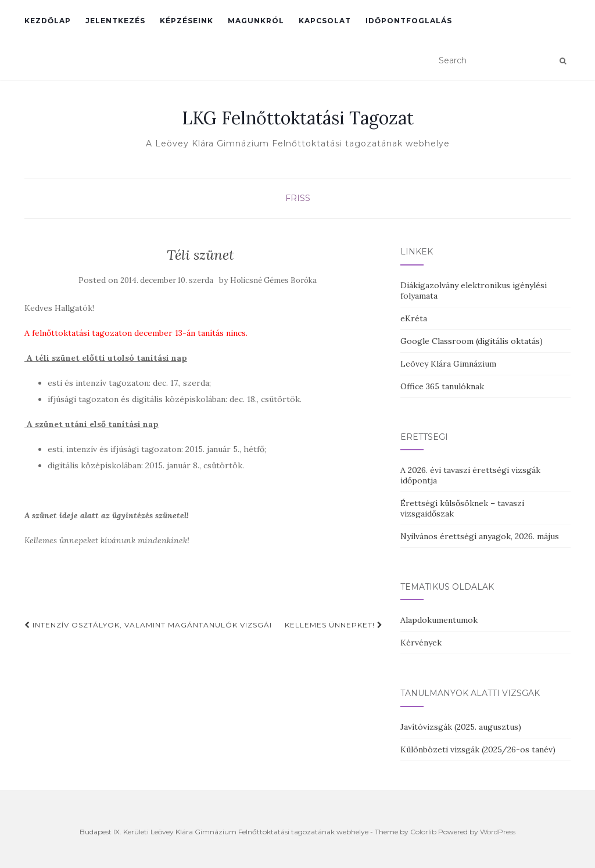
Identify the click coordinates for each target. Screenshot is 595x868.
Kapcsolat (325, 21)
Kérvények (421, 643)
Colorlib (423, 832)
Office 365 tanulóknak (442, 386)
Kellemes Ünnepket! (334, 625)
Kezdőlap (48, 21)
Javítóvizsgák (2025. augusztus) (461, 727)
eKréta (414, 318)
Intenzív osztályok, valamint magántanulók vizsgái (148, 625)
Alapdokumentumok (439, 620)
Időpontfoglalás (409, 21)
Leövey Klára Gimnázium (448, 364)
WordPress (498, 832)
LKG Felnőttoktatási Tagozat (298, 118)
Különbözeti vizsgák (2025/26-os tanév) (478, 749)
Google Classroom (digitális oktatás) (472, 341)
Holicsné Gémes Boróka (273, 280)
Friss (298, 198)
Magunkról (256, 21)
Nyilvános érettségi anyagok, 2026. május (480, 536)
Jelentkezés (115, 21)
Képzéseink (187, 21)
